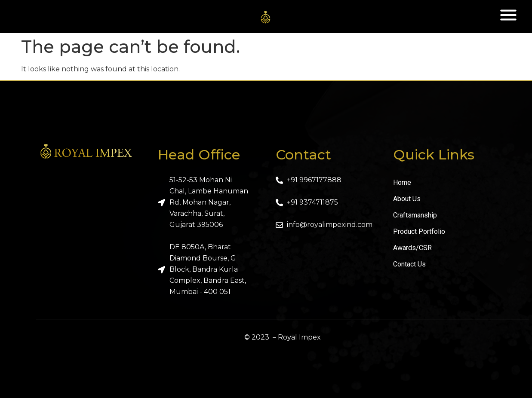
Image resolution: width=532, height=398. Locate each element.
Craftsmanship (415, 215)
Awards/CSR (412, 248)
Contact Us (409, 264)
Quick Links (434, 155)
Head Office (199, 155)
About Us (407, 199)
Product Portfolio (419, 231)
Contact (303, 155)
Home (402, 182)
